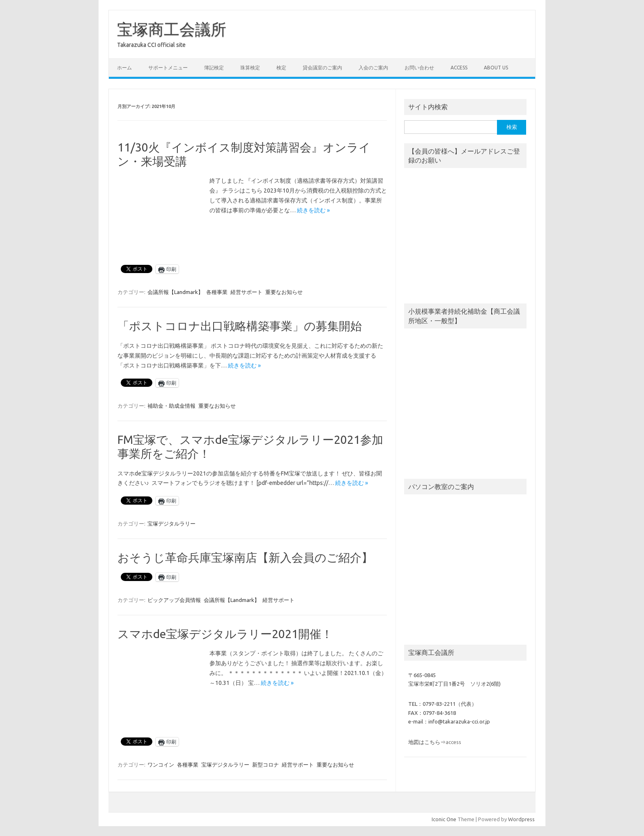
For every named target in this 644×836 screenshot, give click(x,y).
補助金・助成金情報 (171, 406)
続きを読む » (313, 210)
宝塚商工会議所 (172, 29)
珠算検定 (250, 68)
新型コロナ (266, 765)
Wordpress (521, 819)
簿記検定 (214, 68)
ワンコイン (161, 765)
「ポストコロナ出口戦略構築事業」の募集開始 (240, 326)
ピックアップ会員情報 (174, 600)
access (459, 68)
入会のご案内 (373, 68)
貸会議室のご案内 (322, 68)
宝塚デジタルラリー (171, 524)
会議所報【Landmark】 (175, 292)
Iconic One (444, 819)
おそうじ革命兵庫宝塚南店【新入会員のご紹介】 (245, 557)
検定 (281, 68)
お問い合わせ (419, 68)
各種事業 (217, 292)
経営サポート (246, 292)
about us (496, 68)
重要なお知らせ (284, 292)
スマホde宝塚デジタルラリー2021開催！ (225, 634)
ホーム (124, 68)
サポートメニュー (168, 68)
